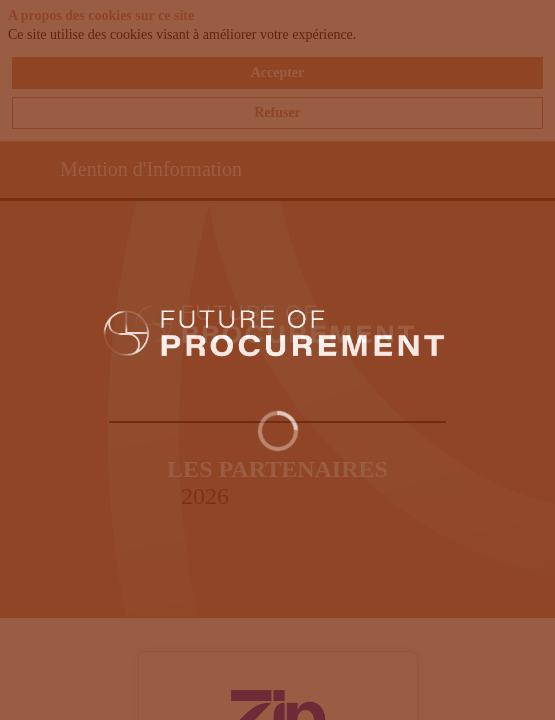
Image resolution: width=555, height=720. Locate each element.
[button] (30, 171)
